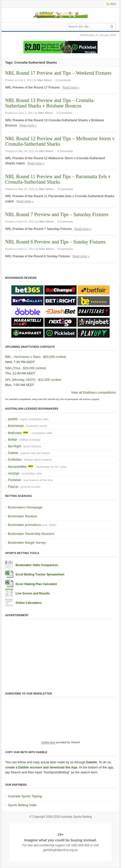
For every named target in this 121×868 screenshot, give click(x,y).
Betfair (13, 440)
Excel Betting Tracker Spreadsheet (40, 574)
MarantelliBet (17, 467)
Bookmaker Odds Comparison (37, 565)
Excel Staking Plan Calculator (36, 584)
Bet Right (14, 446)
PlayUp (13, 487)
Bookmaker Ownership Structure (31, 534)
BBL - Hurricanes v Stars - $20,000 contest (36, 357)
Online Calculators (29, 603)
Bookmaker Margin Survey (27, 543)
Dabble (13, 453)
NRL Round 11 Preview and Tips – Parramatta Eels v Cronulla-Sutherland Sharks (58, 179)
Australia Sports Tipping (25, 796)
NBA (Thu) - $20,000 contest (26, 368)
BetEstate (15, 433)
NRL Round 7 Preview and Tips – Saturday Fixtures (57, 214)
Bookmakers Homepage (25, 507)
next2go (14, 473)
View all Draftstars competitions (93, 392)
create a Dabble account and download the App (41, 767)
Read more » (71, 87)
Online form (48, 742)
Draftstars (15, 460)
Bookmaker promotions (24, 525)
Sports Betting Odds (22, 805)
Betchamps (16, 426)
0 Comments (63, 80)
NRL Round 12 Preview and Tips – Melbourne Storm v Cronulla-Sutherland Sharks (60, 141)
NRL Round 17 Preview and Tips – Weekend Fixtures (58, 73)
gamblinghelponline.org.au (61, 850)
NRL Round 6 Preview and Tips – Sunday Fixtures (55, 242)
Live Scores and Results (33, 593)
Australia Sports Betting (76, 817)
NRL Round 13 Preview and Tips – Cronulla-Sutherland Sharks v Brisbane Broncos (50, 103)
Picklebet (14, 480)
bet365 (13, 419)
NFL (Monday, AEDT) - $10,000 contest (33, 380)
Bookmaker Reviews (23, 516)
